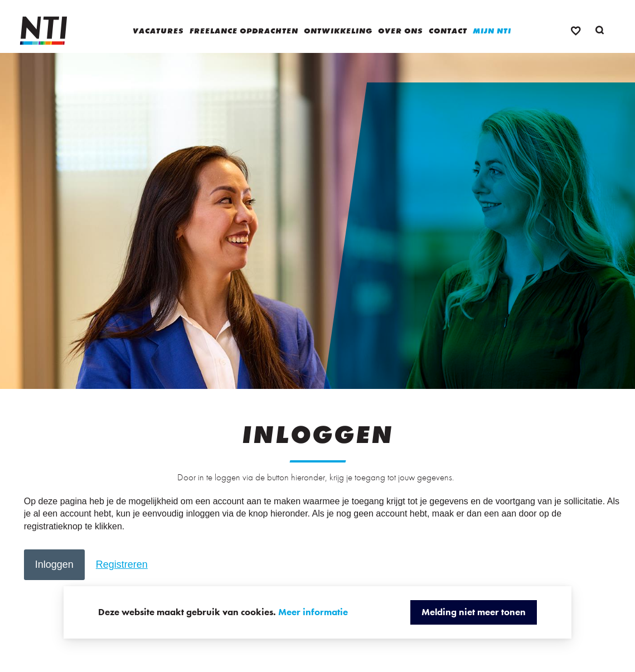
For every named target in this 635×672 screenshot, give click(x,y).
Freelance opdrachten (244, 31)
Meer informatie (313, 612)
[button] (54, 565)
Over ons (401, 31)
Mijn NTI (492, 31)
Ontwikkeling (338, 31)
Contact (448, 31)
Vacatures (158, 31)
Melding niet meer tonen (474, 612)
